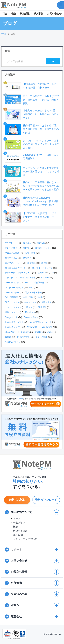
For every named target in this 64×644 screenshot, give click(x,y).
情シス (29, 307)
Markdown (30, 312)
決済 (40, 297)
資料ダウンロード (46, 500)
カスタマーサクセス (14, 288)
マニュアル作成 (12, 253)
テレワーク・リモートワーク (18, 273)
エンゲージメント (13, 307)
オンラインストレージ (42, 268)
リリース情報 (41, 337)
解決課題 (25, 14)
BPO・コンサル (12, 302)
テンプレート (11, 243)
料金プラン (19, 523)
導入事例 (38, 14)
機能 (14, 14)
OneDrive (25, 332)
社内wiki (41, 243)
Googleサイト (11, 317)
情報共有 (27, 258)
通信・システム (12, 312)
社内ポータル (11, 258)
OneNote (39, 332)
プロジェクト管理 (27, 278)
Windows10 (47, 327)
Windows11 (32, 327)
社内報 (26, 248)
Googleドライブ (31, 317)
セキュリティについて (25, 539)
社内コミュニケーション (16, 268)
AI (53, 273)
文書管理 (31, 263)
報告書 (8, 337)
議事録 (44, 263)
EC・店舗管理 (12, 297)
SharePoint (10, 332)
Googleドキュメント (14, 322)
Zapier (50, 332)
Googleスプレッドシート (40, 322)
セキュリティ (30, 302)
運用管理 (42, 307)
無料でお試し (17, 500)
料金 (5, 14)
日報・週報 (30, 253)
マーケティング (12, 283)
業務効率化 (39, 283)
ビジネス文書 (23, 337)
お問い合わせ (54, 14)
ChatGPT (46, 278)
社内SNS (42, 273)
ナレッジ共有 (11, 248)
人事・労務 (46, 302)
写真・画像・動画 (33, 293)
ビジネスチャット (13, 263)
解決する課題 (20, 531)
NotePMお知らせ (13, 342)
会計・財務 (28, 297)
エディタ (9, 278)
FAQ (31, 288)
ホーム (17, 518)
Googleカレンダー (13, 327)
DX (27, 283)
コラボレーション (43, 248)
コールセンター (12, 293)
